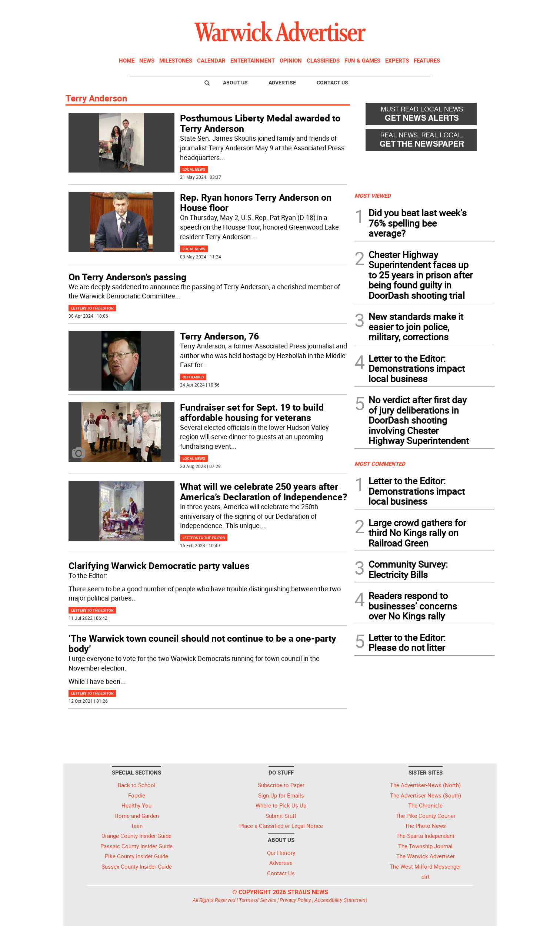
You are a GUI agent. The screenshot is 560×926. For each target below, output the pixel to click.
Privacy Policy (295, 900)
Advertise (282, 82)
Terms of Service (258, 900)
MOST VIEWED (373, 195)
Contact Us (332, 82)
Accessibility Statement (341, 900)
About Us (235, 82)
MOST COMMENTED (380, 464)
